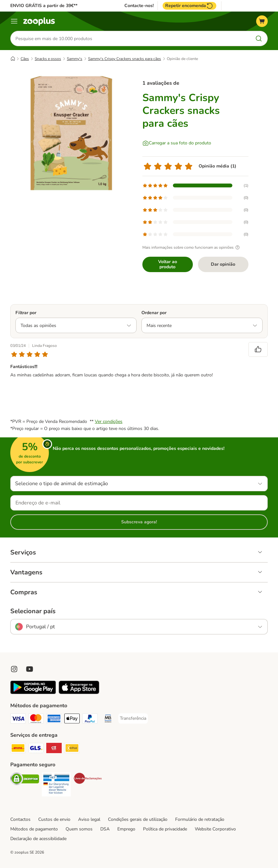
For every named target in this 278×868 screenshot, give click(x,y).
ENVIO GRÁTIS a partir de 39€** (44, 6)
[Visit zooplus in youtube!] (30, 669)
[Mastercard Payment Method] (36, 720)
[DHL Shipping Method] (18, 749)
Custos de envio (54, 819)
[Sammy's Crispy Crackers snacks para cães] (71, 133)
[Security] (25, 780)
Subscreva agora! (139, 522)
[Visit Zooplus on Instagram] (14, 669)
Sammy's (75, 59)
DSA (105, 829)
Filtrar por (26, 313)
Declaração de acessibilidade (38, 839)
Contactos (20, 819)
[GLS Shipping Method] (36, 749)
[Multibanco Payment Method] (108, 720)
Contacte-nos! (139, 6)
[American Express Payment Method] (54, 720)
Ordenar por (154, 313)
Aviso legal (89, 819)
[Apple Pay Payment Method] (72, 720)
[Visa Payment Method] (18, 720)
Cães (25, 59)
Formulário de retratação (200, 819)
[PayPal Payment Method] (90, 720)
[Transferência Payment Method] (133, 718)
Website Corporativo (215, 829)
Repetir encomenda (189, 6)
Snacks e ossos (48, 59)
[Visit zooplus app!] (33, 693)
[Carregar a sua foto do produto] (177, 143)
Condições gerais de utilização (138, 819)
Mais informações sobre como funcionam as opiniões (192, 247)
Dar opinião (223, 264)
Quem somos (79, 829)
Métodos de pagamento (34, 829)
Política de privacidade (165, 829)
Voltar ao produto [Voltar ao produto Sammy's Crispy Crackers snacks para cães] (168, 264)
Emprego (126, 829)
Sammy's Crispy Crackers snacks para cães (125, 59)
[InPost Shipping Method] (72, 749)
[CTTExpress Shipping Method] (54, 749)
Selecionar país (33, 611)
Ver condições (109, 421)
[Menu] (14, 21)
